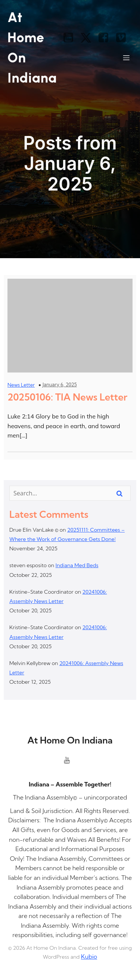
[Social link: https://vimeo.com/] (124, 38)
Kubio (89, 956)
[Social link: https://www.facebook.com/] (106, 38)
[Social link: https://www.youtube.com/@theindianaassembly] (71, 38)
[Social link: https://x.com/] (89, 38)
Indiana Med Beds (77, 565)
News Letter (21, 385)
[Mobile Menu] (126, 58)
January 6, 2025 (60, 384)
